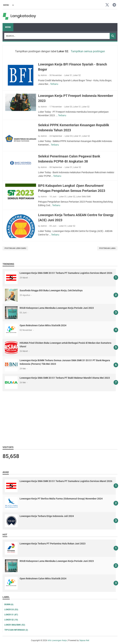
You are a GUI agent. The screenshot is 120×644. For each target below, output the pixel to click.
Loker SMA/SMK (84, 197)
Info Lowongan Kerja (57, 640)
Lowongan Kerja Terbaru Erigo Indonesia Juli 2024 (47, 516)
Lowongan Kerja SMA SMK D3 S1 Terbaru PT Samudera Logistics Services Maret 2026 (66, 273)
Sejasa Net (84, 640)
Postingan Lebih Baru (15, 248)
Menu (8, 27)
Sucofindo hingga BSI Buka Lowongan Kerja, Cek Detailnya (51, 290)
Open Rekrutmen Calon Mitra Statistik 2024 (43, 325)
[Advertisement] (60, 418)
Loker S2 (77, 75)
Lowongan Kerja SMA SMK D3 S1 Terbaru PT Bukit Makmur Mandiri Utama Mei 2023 (65, 378)
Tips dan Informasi (16, 630)
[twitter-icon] (107, 5)
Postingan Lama (107, 248)
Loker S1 (68, 75)
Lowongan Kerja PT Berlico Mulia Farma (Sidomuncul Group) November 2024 (61, 499)
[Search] (57, 36)
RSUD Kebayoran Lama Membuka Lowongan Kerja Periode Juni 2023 (57, 308)
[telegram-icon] (114, 5)
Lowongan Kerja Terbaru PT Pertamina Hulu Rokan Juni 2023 (53, 544)
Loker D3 (68, 107)
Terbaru (54, 84)
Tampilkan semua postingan (88, 51)
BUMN (9, 604)
